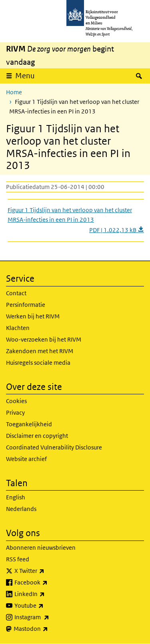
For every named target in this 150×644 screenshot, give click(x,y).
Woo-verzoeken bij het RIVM (44, 339)
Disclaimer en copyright (37, 436)
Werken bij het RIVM (33, 316)
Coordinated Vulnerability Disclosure (54, 447)
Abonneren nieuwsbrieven (41, 548)
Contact (16, 293)
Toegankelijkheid (29, 424)
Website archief (26, 459)
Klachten (18, 328)
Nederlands (21, 509)
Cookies (16, 401)
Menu (25, 76)
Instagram (49, 617)
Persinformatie (26, 305)
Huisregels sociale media (38, 363)
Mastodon (48, 629)
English (16, 497)
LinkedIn (47, 594)
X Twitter (47, 571)
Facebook (49, 582)
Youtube (47, 606)
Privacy (15, 412)
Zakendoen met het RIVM (40, 351)
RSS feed (18, 559)
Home (14, 92)
